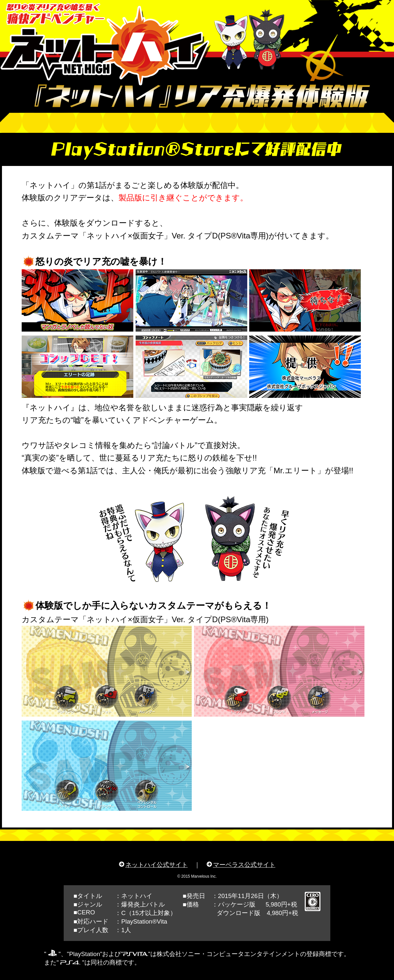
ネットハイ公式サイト (157, 865)
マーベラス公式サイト (244, 865)
